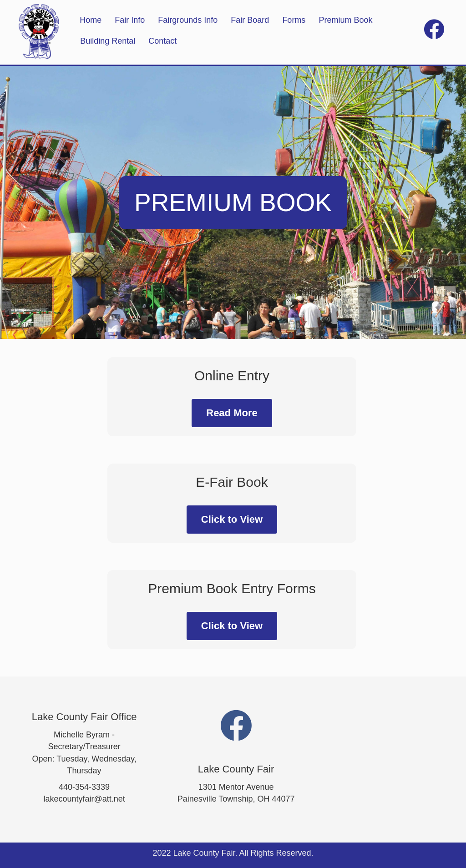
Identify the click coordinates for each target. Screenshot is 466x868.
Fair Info (130, 20)
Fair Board (250, 20)
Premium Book (345, 20)
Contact (162, 41)
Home (91, 20)
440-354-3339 (84, 787)
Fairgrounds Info (188, 20)
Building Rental (108, 41)
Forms (294, 20)
